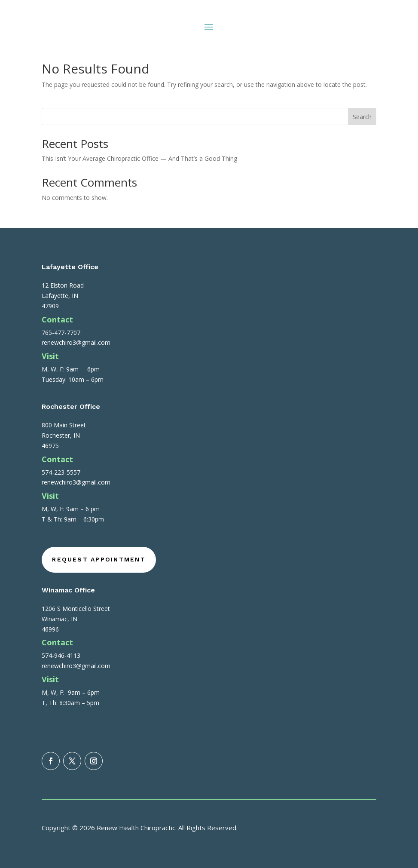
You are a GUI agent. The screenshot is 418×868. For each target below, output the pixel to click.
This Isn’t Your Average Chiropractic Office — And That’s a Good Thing (139, 158)
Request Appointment (99, 559)
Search (362, 117)
